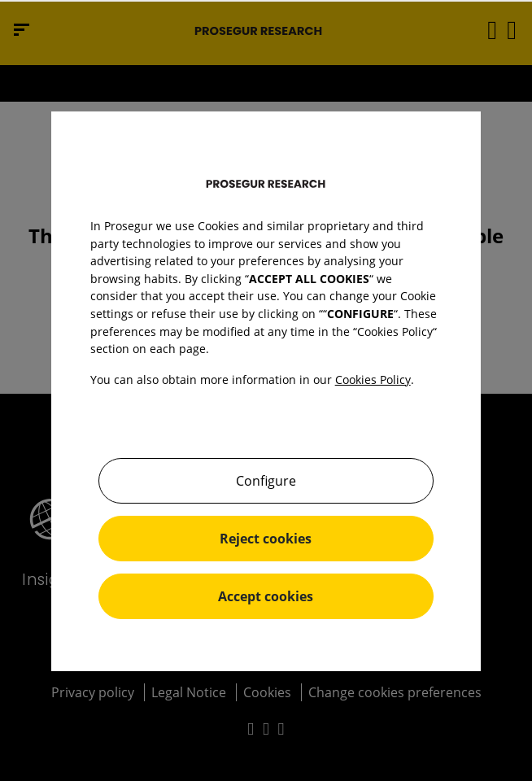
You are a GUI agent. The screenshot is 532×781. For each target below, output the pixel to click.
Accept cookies (266, 596)
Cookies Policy (373, 380)
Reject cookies (266, 539)
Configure (266, 481)
